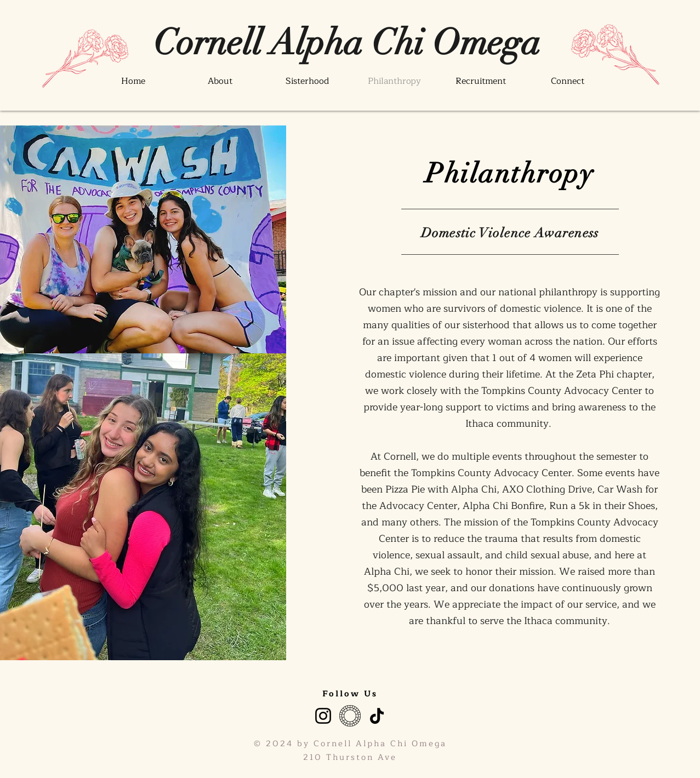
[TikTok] (377, 716)
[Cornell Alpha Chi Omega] (347, 43)
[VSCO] (350, 716)
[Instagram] (323, 716)
